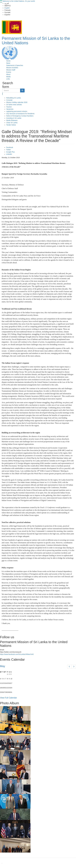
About (8, 74)
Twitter (8, 150)
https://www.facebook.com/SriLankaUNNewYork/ (17, 654)
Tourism (9, 107)
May (3, 666)
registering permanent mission (17, 111)
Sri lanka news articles (14, 105)
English (7, 8)
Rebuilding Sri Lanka (13, 98)
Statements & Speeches (15, 65)
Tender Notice (11, 125)
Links (8, 79)
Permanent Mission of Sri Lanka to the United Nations (36, 41)
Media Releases (12, 120)
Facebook (10, 147)
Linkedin (9, 154)
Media (8, 77)
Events (9, 72)
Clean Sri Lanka (12, 123)
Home (8, 61)
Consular (9, 100)
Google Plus (10, 152)
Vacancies (10, 109)
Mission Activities (12, 68)
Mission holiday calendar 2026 (17, 102)
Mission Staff (11, 70)
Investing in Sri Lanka (14, 118)
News (8, 63)
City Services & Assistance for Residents (20, 114)
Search (3, 94)
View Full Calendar (8, 698)
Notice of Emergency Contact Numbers (20, 116)
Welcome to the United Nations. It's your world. (19, 1)
